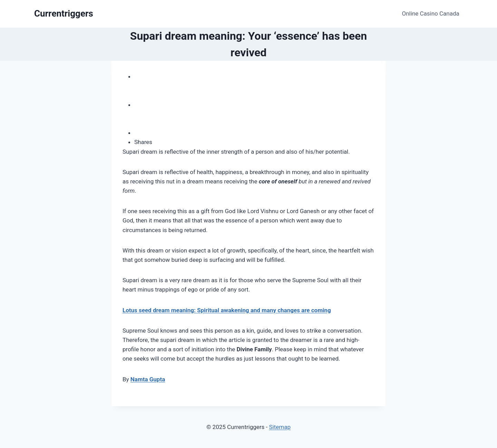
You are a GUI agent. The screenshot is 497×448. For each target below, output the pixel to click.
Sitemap (280, 427)
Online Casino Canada (431, 13)
